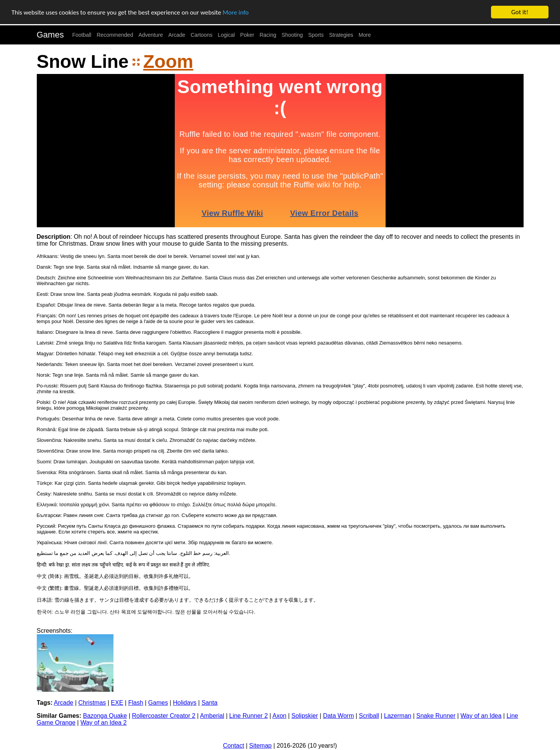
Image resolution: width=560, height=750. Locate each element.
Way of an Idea (481, 716)
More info (236, 12)
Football (82, 35)
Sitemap (260, 746)
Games (50, 35)
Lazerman (398, 716)
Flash (135, 703)
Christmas (92, 703)
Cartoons (201, 35)
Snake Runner (436, 716)
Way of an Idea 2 (103, 723)
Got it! (520, 12)
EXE (117, 703)
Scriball (369, 716)
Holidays (185, 703)
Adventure (151, 35)
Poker (247, 35)
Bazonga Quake (105, 716)
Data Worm (339, 716)
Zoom (168, 62)
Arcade (177, 35)
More (365, 35)
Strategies (341, 35)
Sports (316, 35)
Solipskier (305, 716)
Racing (268, 35)
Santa (210, 703)
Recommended (115, 35)
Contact (234, 746)
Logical (226, 35)
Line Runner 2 (249, 716)
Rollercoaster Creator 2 (163, 716)
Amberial (212, 716)
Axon (279, 716)
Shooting (292, 35)
